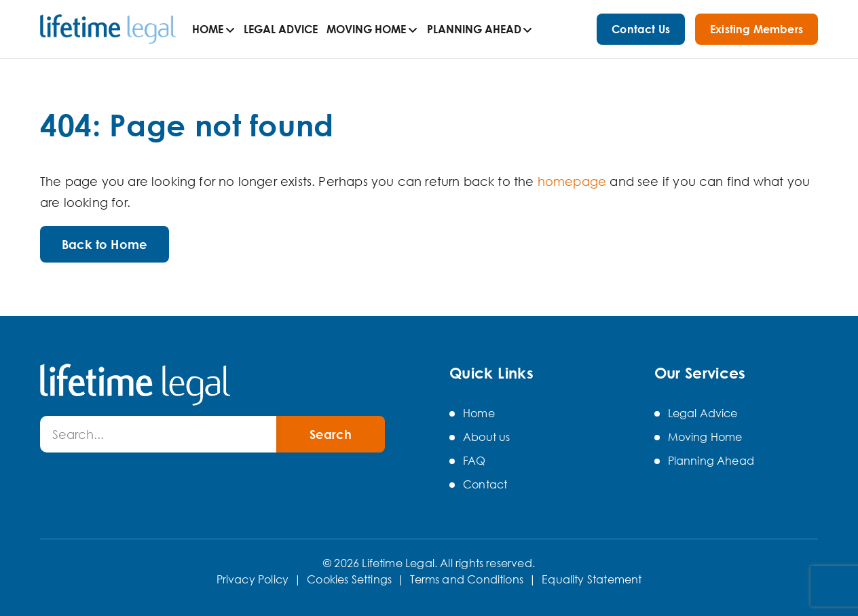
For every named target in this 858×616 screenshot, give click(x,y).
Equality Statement (592, 579)
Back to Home (105, 244)
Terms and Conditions (467, 579)
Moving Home (366, 29)
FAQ (474, 461)
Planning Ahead (474, 29)
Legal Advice (281, 29)
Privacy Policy (253, 579)
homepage (572, 181)
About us (486, 437)
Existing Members (757, 29)
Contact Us (641, 29)
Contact (485, 484)
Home (208, 29)
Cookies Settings (349, 579)
